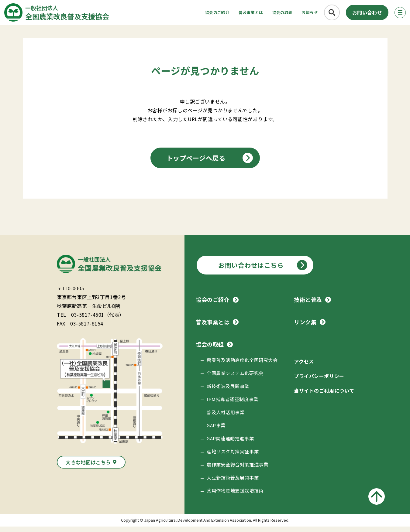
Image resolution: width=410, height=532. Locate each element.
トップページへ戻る (196, 163)
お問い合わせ (361, 14)
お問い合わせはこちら (251, 271)
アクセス (304, 367)
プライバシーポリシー (319, 381)
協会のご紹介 (183, 14)
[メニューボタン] (396, 14)
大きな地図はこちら (88, 468)
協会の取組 (266, 14)
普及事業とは (226, 14)
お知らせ (300, 14)
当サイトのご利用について (324, 396)
